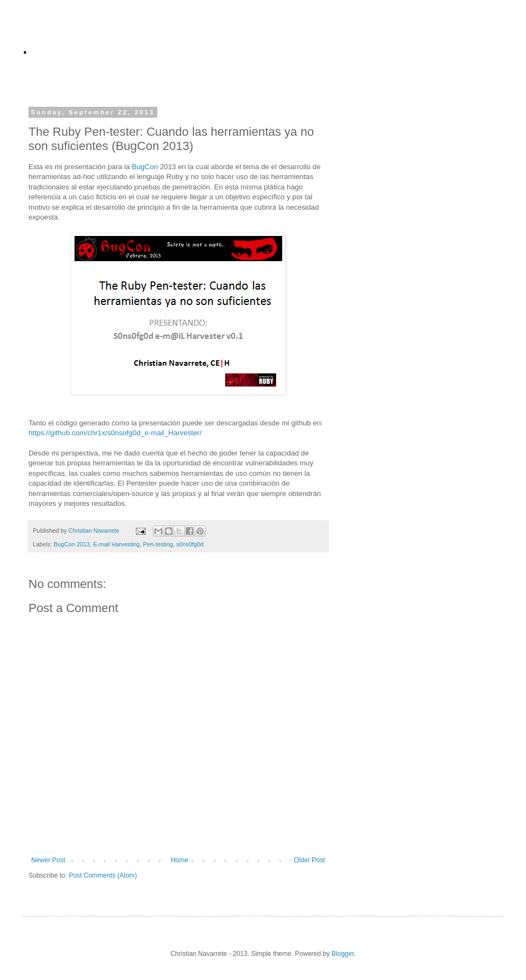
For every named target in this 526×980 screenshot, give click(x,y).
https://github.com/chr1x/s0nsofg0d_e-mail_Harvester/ (115, 433)
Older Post (309, 860)
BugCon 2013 (72, 544)
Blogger (343, 954)
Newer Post (48, 860)
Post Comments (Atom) (103, 875)
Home (180, 860)
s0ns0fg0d (190, 544)
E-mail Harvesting (116, 544)
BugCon (145, 167)
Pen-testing (158, 544)
